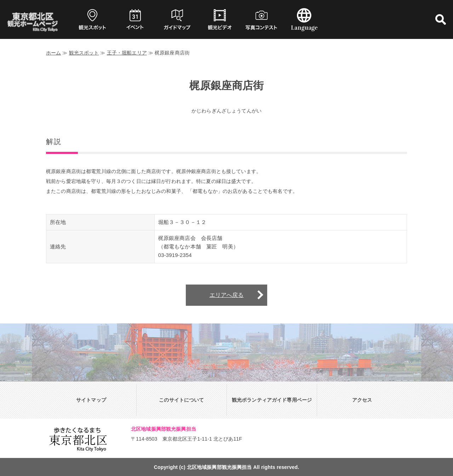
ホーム (53, 53)
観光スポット (84, 53)
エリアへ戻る (227, 295)
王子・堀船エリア (127, 53)
